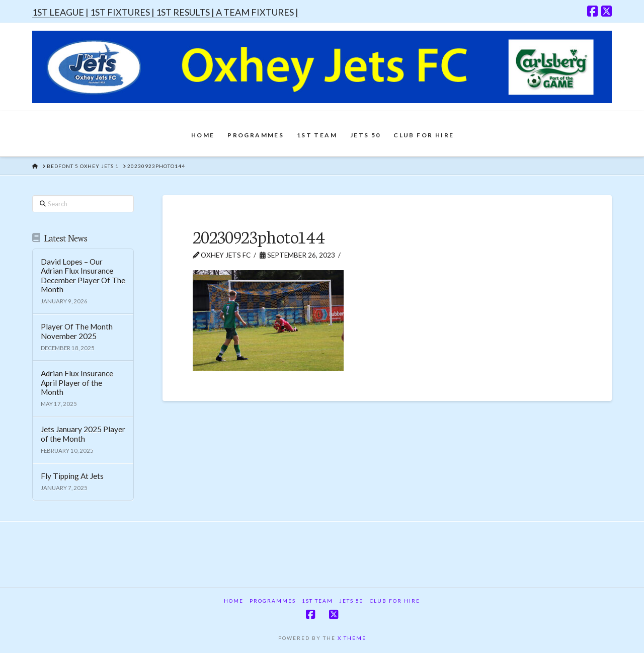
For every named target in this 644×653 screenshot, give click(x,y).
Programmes (273, 601)
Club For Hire (395, 601)
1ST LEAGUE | (61, 12)
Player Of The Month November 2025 (77, 331)
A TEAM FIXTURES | (257, 12)
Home (234, 601)
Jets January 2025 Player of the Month (83, 434)
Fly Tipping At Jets (72, 476)
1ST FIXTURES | (123, 12)
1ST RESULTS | (186, 12)
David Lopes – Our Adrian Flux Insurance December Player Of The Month (83, 276)
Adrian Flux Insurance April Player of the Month (77, 383)
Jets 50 (351, 601)
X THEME (352, 638)
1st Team (317, 601)
